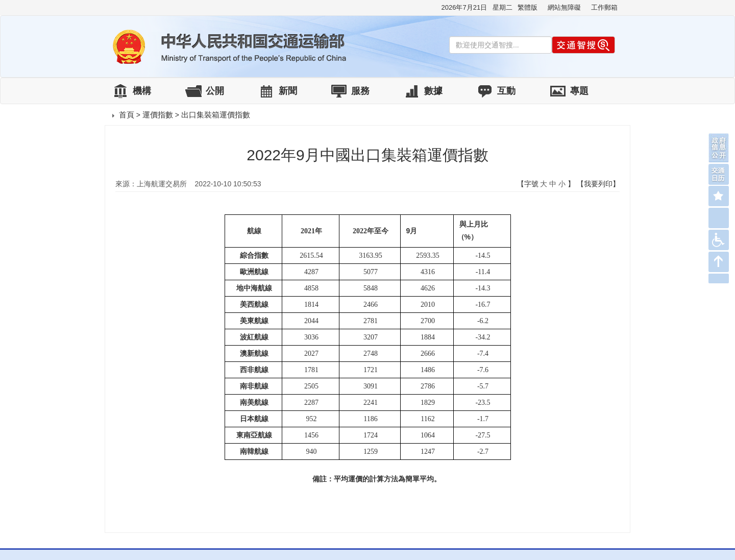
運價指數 (158, 115)
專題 (579, 91)
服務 (360, 91)
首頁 (127, 115)
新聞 (288, 91)
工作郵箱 (604, 7)
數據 (433, 91)
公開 (215, 91)
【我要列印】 (598, 184)
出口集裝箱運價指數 (216, 115)
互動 (506, 91)
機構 (142, 91)
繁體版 (528, 7)
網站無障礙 (564, 7)
